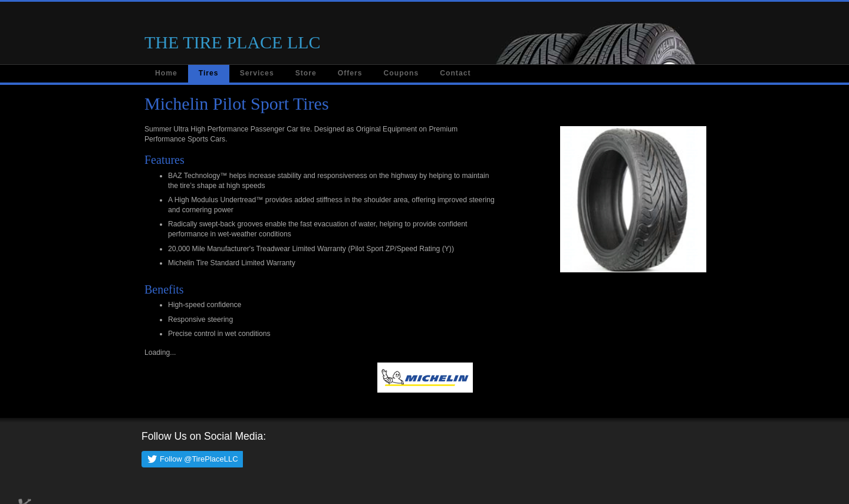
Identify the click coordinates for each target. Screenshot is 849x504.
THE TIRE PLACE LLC (233, 42)
